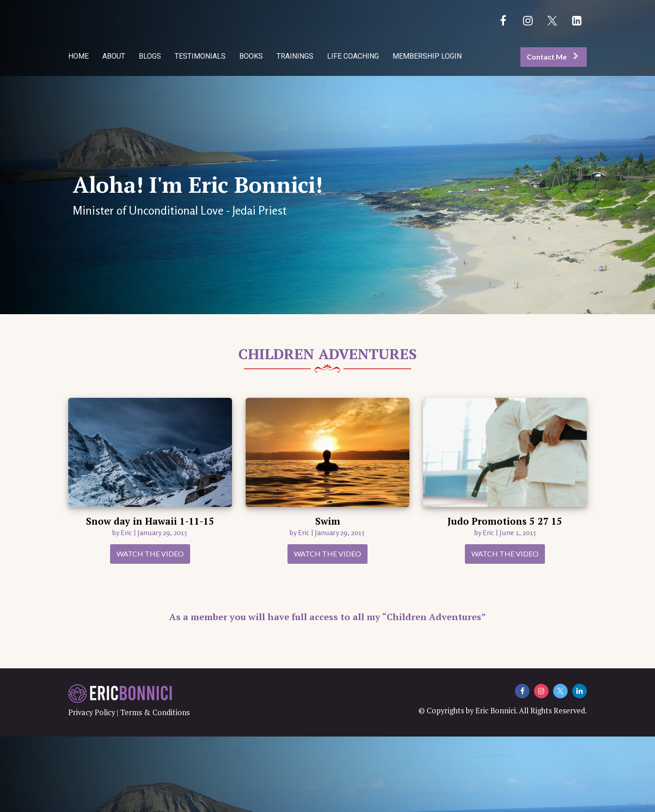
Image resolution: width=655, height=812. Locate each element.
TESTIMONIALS (200, 56)
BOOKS (251, 56)
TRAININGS (295, 56)
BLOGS (150, 56)
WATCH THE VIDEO (150, 554)
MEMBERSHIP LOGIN (427, 56)
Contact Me (552, 57)
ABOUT (114, 56)
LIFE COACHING (353, 56)
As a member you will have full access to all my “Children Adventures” (327, 617)
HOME (78, 56)
